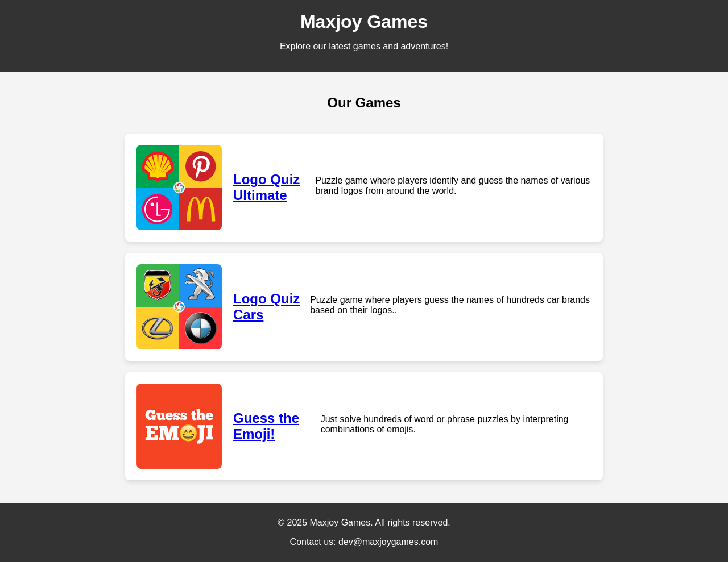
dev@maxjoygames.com (388, 542)
